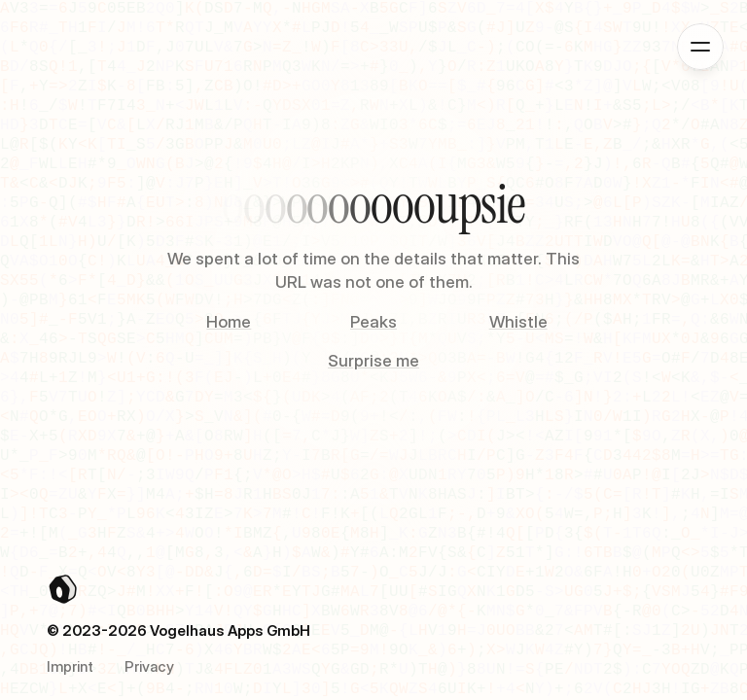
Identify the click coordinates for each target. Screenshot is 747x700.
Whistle (518, 322)
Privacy (149, 666)
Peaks (373, 322)
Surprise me (373, 361)
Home (229, 322)
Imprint (70, 666)
